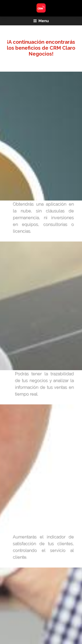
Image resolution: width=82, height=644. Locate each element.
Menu (41, 21)
